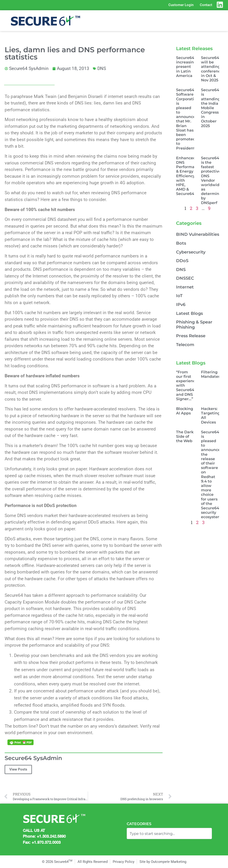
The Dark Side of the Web (185, 436)
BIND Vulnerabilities (198, 234)
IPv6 (181, 305)
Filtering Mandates (211, 374)
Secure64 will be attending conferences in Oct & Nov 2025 (213, 69)
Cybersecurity (191, 252)
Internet (185, 287)
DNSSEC (185, 278)
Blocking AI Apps (185, 411)
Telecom (185, 345)
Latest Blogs (189, 313)
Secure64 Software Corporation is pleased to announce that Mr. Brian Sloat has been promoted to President (187, 119)
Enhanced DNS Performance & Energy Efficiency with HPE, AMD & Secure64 (189, 176)
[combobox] (169, 833)
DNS (102, 68)
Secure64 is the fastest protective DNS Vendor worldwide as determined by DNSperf (213, 180)
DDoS (182, 261)
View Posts (18, 769)
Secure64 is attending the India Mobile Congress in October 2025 (211, 108)
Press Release (191, 336)
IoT (179, 296)
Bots (181, 243)
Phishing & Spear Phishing (194, 325)
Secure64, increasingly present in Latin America (188, 67)
